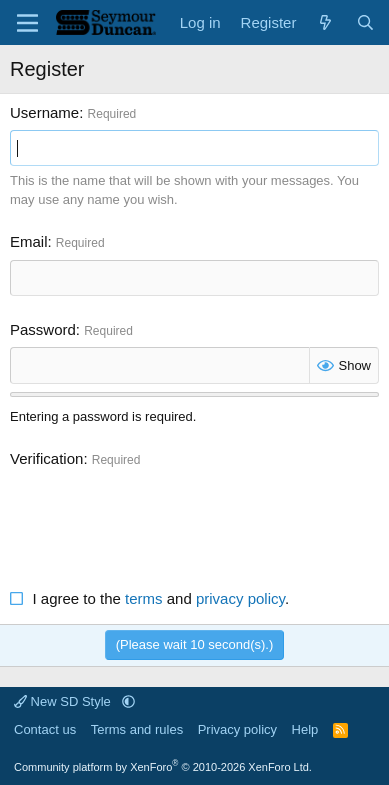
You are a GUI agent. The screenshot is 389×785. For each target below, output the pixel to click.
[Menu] (27, 23)
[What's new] (325, 22)
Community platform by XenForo (163, 767)
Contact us (45, 729)
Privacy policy (237, 729)
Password (43, 329)
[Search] (365, 22)
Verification (46, 458)
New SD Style (64, 701)
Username (44, 112)
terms (144, 598)
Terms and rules (137, 729)
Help (305, 729)
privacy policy (240, 598)
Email (29, 241)
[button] (128, 701)
